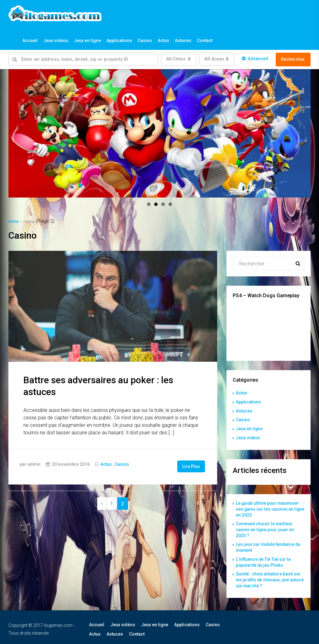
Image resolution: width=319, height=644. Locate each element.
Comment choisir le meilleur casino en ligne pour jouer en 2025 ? (266, 527)
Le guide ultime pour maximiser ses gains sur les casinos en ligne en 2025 (268, 508)
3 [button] (163, 204)
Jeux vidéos (56, 41)
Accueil (30, 41)
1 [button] (149, 204)
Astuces (183, 41)
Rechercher (293, 59)
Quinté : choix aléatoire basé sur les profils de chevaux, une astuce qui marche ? (270, 576)
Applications (119, 41)
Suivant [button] (303, 132)
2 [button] (156, 204)
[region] (159, 133)
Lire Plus (191, 466)
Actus (163, 41)
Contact (205, 41)
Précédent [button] (16, 132)
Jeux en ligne (87, 41)
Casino (145, 41)
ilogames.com (58, 621)
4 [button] (170, 204)
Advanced (255, 59)
